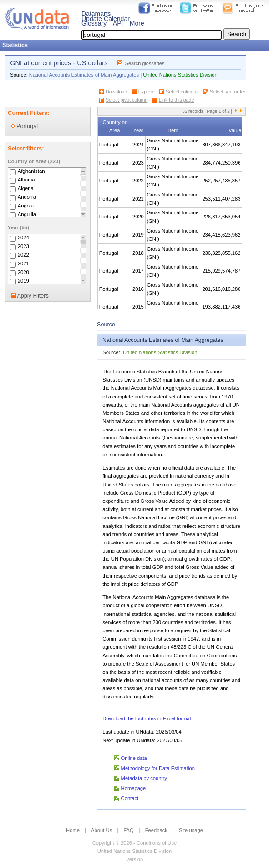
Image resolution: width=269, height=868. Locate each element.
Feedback (156, 830)
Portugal (24, 126)
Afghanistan (31, 171)
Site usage (191, 830)
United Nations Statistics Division (180, 75)
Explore (147, 92)
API (118, 23)
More (137, 23)
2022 (23, 255)
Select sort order (228, 92)
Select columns (182, 92)
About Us (102, 830)
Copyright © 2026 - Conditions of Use (134, 843)
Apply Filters (33, 296)
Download (116, 92)
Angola (26, 206)
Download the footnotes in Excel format (147, 718)
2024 (23, 238)
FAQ (128, 830)
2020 (23, 272)
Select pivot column (127, 100)
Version (134, 859)
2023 (23, 246)
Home (73, 830)
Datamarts (96, 14)
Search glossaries (145, 63)
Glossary (94, 23)
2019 (23, 281)
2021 (23, 263)
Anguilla (27, 214)
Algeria (26, 188)
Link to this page (177, 100)
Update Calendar (106, 19)
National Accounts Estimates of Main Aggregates (84, 75)
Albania (26, 180)
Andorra (27, 197)
